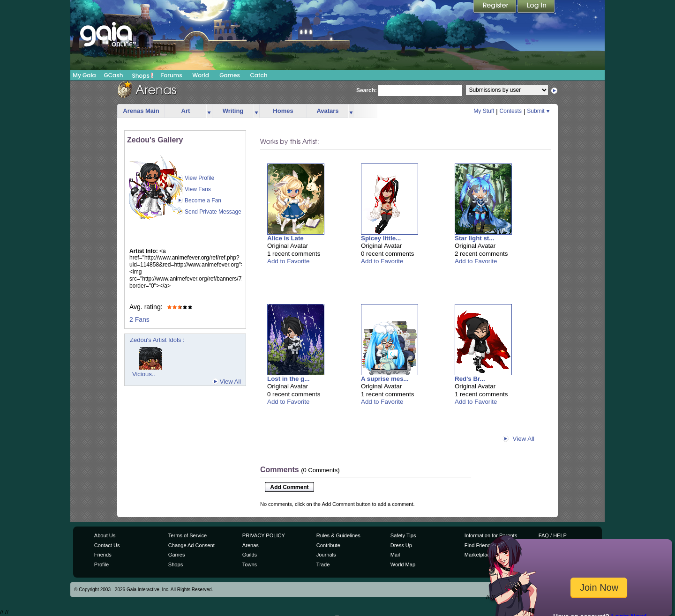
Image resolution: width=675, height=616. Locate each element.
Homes (283, 111)
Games (230, 75)
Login (536, 7)
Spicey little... (381, 238)
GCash (114, 75)
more (209, 111)
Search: (367, 90)
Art (186, 111)
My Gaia (84, 75)
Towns (250, 564)
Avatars (327, 111)
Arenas (251, 545)
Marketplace (479, 555)
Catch (259, 75)
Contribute (328, 545)
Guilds (250, 555)
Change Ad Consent (191, 545)
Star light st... (474, 238)
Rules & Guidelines (338, 535)
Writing (233, 111)
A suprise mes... (385, 379)
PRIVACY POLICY (264, 535)
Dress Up (401, 545)
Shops (143, 75)
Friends (103, 555)
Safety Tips (403, 535)
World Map (403, 564)
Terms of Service (187, 535)
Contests (511, 111)
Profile (101, 564)
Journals (326, 555)
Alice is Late (285, 238)
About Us (105, 535)
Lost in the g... (288, 379)
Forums (171, 75)
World (201, 75)
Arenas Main (141, 111)
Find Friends (479, 545)
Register (495, 7)
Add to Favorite (288, 261)
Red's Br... (470, 379)
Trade (323, 564)
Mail (395, 555)
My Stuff (484, 111)
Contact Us (107, 545)
